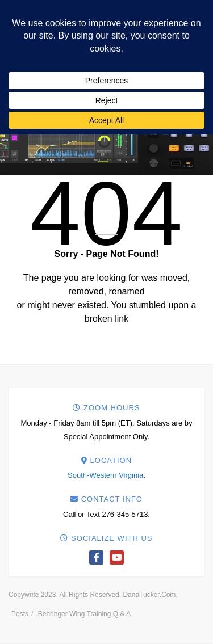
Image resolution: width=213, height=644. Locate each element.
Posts (20, 614)
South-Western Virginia (105, 475)
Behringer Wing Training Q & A (84, 614)
